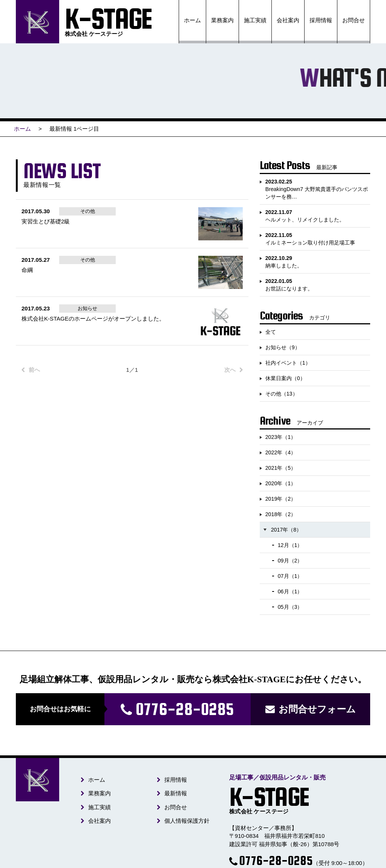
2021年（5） (281, 468)
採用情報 (321, 20)
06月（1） (290, 591)
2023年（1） (281, 437)
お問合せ (354, 20)
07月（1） (290, 576)
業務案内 (222, 20)
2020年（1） (281, 483)
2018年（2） (281, 514)
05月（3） (290, 607)
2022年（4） (281, 452)
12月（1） (290, 545)
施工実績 (255, 20)
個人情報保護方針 (187, 821)
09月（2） (290, 561)
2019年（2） (281, 499)
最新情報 (175, 793)
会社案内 (288, 20)
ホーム (192, 20)
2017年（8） (286, 530)
